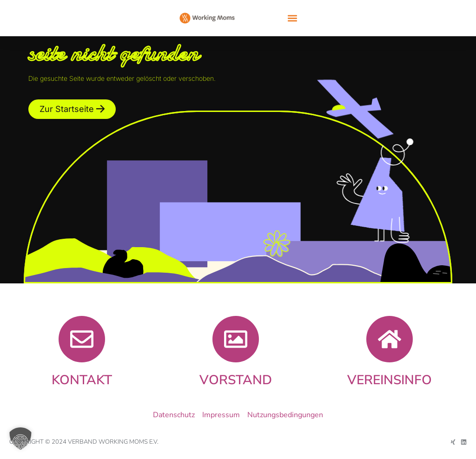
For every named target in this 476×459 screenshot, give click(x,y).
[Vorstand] (236, 339)
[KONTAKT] (82, 339)
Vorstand (236, 380)
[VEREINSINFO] (390, 339)
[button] (292, 18)
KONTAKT (82, 380)
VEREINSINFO (390, 380)
